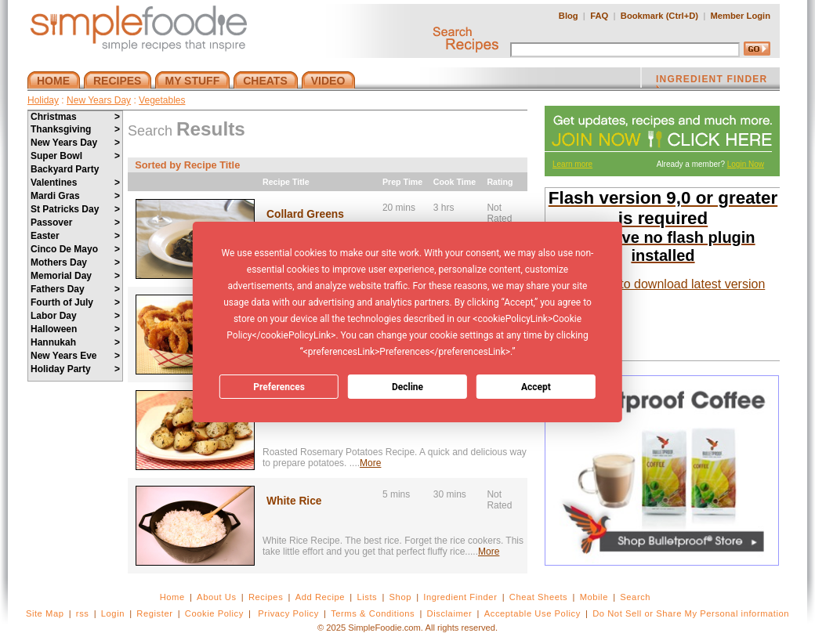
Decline (407, 387)
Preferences (279, 387)
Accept (536, 387)
